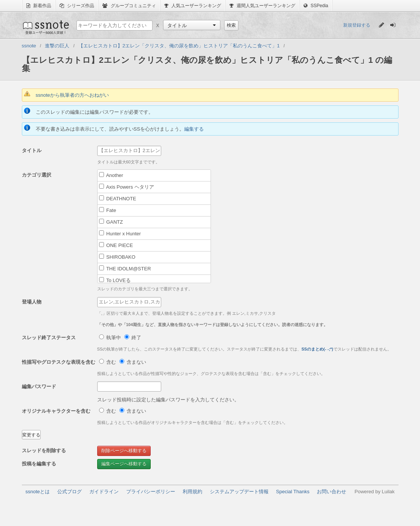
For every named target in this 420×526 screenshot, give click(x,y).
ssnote (45, 27)
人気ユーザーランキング (193, 6)
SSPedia (316, 6)
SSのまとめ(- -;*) (317, 349)
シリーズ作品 (77, 6)
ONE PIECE (116, 245)
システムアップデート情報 (239, 492)
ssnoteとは (38, 492)
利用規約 (192, 492)
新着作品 (39, 6)
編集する (194, 129)
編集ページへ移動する (124, 464)
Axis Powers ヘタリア (127, 187)
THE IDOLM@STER (125, 268)
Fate (108, 210)
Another (111, 175)
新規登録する (357, 25)
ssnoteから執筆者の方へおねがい (72, 95)
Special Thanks (293, 492)
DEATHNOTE (118, 198)
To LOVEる (115, 280)
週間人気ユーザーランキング (262, 6)
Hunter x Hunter (120, 233)
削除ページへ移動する (124, 451)
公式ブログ (69, 492)
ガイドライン (104, 492)
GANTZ (111, 222)
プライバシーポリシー (151, 492)
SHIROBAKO (117, 257)
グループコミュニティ (129, 6)
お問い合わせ (331, 492)
